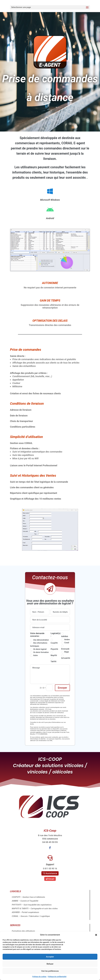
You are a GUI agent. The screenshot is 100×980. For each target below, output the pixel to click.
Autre (34, 655)
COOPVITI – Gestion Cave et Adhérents (28, 897)
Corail (65, 643)
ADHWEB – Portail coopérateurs (25, 912)
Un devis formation (39, 652)
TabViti (54, 660)
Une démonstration (39, 640)
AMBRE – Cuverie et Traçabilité (25, 901)
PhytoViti (54, 648)
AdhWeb (65, 635)
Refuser (50, 964)
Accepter (50, 957)
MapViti (54, 654)
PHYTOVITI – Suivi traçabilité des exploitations (32, 905)
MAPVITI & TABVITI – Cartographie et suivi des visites (35, 909)
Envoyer (62, 688)
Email (51, 879)
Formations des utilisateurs (23, 931)
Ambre (65, 640)
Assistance (51, 873)
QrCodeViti (66, 657)
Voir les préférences (50, 971)
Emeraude (65, 647)
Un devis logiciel (38, 649)
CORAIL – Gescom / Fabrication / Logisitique (31, 916)
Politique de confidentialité (57, 977)
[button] (96, 935)
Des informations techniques (39, 644)
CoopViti (54, 641)
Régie (65, 652)
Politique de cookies (39, 977)
